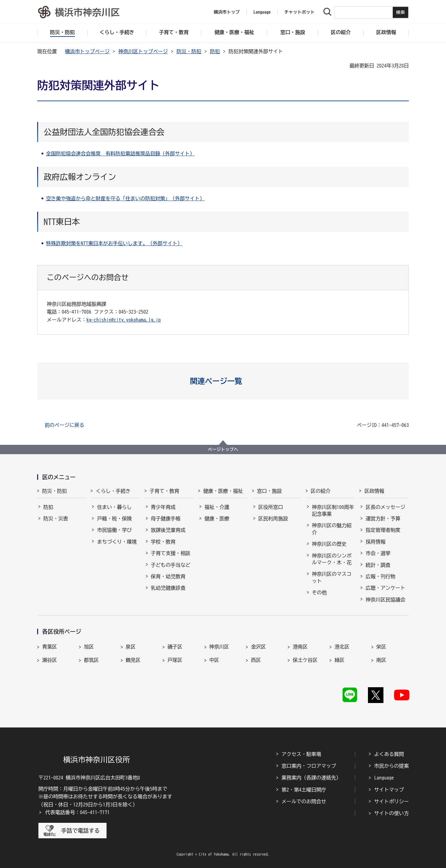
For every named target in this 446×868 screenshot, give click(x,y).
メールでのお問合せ (304, 801)
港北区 (342, 647)
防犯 (215, 51)
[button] (223, 381)
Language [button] (262, 12)
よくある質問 (389, 754)
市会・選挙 (378, 553)
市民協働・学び (114, 530)
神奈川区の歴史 (329, 544)
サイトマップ (389, 790)
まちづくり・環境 (117, 542)
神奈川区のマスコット (332, 577)
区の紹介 (321, 491)
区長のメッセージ (385, 507)
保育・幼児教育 (168, 576)
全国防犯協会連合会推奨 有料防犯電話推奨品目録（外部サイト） (120, 154)
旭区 (89, 647)
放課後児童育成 (168, 530)
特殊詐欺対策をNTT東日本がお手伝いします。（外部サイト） (114, 243)
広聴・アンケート (385, 588)
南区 (381, 660)
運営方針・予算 (383, 519)
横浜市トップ (227, 12)
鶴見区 (133, 660)
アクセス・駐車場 (301, 754)
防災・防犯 (189, 51)
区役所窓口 (271, 507)
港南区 (300, 647)
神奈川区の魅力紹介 (332, 529)
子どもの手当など (171, 565)
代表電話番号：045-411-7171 (77, 812)
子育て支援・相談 (171, 553)
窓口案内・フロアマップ (309, 766)
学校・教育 (163, 542)
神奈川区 (219, 647)
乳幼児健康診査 (168, 588)
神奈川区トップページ (143, 51)
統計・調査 (378, 565)
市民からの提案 (391, 766)
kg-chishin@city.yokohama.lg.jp (124, 320)
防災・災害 (56, 519)
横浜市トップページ (87, 51)
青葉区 (50, 647)
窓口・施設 (269, 491)
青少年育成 (163, 507)
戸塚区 (175, 660)
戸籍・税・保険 (114, 519)
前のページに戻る (64, 425)
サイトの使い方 (391, 813)
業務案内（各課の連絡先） (311, 778)
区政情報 (374, 491)
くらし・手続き (113, 491)
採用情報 (375, 542)
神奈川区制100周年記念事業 (333, 510)
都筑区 (91, 660)
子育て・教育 (164, 491)
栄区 (381, 647)
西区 (256, 660)
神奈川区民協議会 (385, 600)
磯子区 (175, 647)
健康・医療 (217, 519)
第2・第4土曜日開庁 (304, 790)
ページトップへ (223, 449)
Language (384, 778)
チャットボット (300, 12)
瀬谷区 (50, 660)
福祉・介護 (217, 507)
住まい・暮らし (114, 507)
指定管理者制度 (383, 530)
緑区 (339, 660)
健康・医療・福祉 (223, 491)
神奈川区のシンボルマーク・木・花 (332, 559)
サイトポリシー (391, 801)
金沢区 (258, 647)
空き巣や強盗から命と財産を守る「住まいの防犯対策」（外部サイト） (125, 198)
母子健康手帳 (166, 519)
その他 (319, 592)
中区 (214, 660)
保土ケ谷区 (305, 660)
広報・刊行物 (380, 576)
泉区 (131, 647)
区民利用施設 (273, 519)
